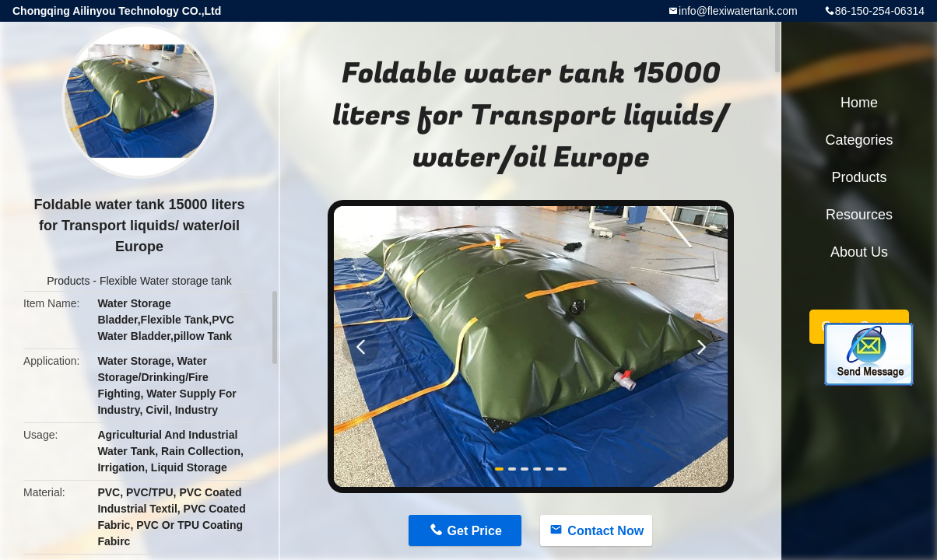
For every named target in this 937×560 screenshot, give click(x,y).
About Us (859, 252)
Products (68, 281)
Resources (859, 215)
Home (859, 103)
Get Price (475, 531)
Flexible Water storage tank (166, 281)
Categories (859, 140)
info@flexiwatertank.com (738, 11)
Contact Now (605, 531)
